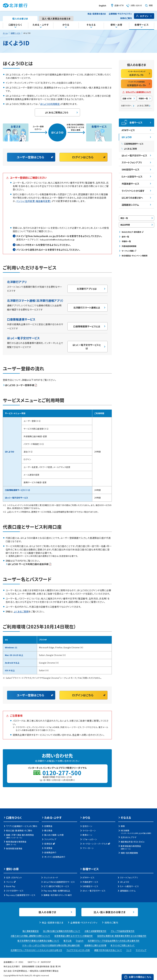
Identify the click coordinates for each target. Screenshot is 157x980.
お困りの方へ (126, 106)
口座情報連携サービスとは (87, 326)
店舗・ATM (127, 98)
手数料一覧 (143, 98)
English (103, 6)
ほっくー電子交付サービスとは (87, 347)
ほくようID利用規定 (50, 104)
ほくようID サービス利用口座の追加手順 (30, 564)
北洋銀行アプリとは (87, 289)
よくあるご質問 (21, 612)
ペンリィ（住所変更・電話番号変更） (35, 201)
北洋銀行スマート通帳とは (87, 308)
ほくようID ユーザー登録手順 (21, 385)
